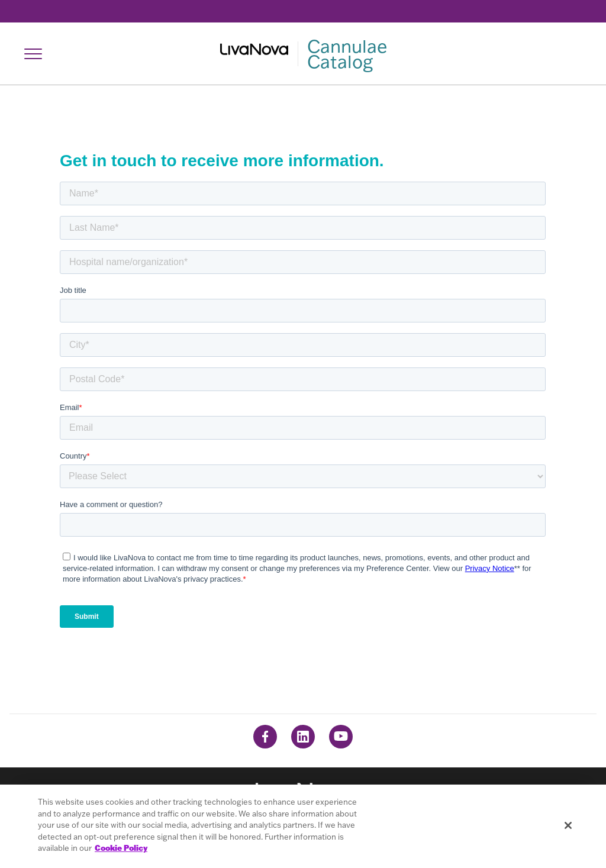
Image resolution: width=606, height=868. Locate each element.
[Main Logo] (303, 54)
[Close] (568, 825)
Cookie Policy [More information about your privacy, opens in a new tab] (121, 848)
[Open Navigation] (33, 54)
